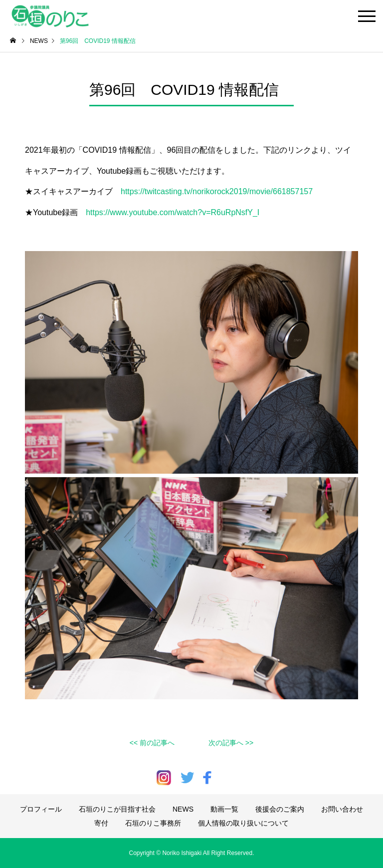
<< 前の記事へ (152, 743)
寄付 (101, 823)
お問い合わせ (342, 809)
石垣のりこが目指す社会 (117, 809)
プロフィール (41, 809)
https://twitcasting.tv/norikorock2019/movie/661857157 (217, 191)
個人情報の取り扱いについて (243, 823)
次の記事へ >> (231, 743)
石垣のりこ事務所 (153, 823)
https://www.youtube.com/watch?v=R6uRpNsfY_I (173, 212)
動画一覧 (224, 809)
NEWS (183, 809)
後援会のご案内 (280, 809)
